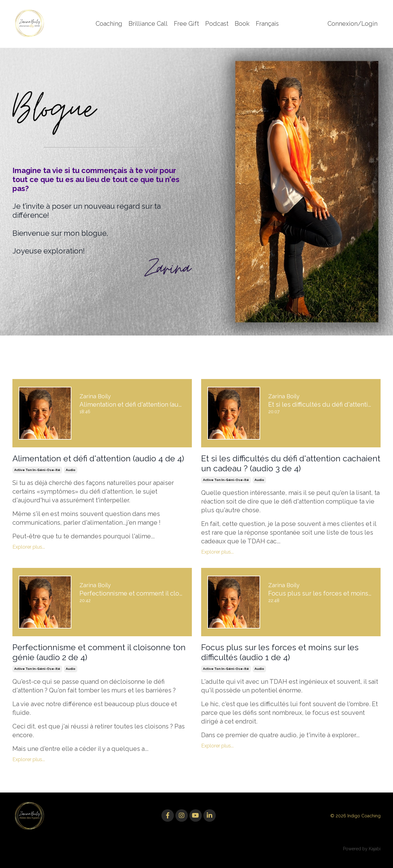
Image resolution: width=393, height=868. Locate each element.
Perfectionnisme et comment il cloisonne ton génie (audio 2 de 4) (100, 661)
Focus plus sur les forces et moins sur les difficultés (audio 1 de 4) (289, 661)
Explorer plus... (29, 559)
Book (242, 24)
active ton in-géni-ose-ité (37, 482)
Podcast (217, 24)
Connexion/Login (352, 24)
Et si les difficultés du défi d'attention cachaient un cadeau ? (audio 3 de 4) (280, 464)
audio (71, 482)
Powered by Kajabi (362, 859)
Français (267, 24)
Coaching (108, 24)
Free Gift (186, 24)
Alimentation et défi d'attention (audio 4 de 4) (97, 464)
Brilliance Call (148, 24)
